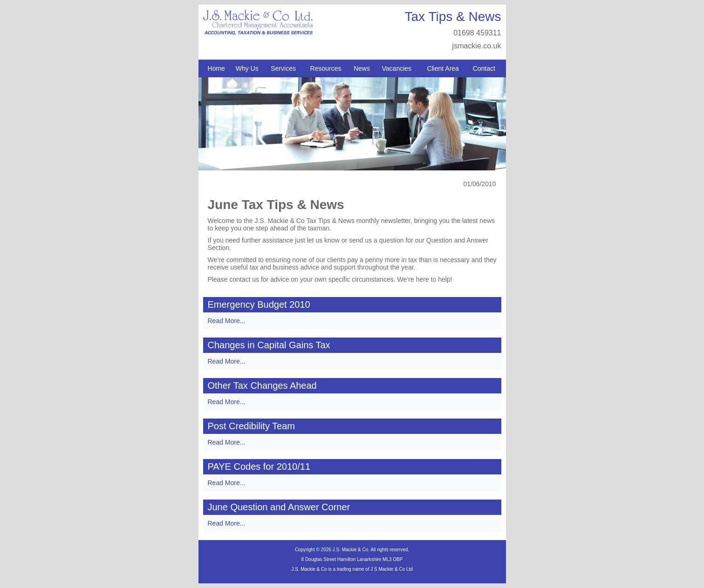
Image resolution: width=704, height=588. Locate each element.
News (362, 68)
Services (283, 68)
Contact (484, 68)
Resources (326, 68)
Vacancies (397, 68)
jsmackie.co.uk (477, 46)
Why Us (247, 68)
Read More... (227, 321)
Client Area (443, 68)
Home (216, 68)
